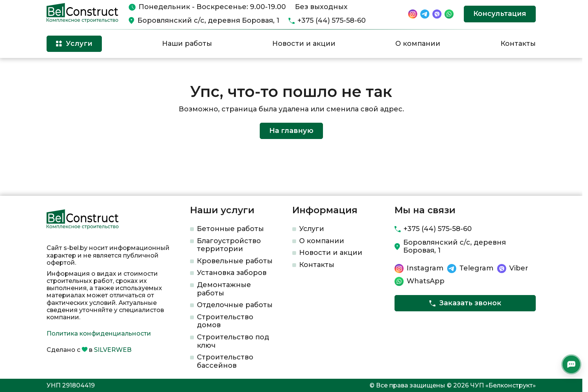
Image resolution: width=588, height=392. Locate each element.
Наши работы (187, 44)
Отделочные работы (235, 305)
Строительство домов (225, 321)
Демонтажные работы (224, 289)
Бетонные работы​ (230, 229)
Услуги (312, 229)
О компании (418, 44)
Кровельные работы (235, 261)
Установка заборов (232, 273)
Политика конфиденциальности (99, 333)
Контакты (518, 44)
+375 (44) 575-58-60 (332, 21)
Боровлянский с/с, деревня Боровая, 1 (208, 21)
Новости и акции (304, 44)
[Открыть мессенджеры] (571, 364)
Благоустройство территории (229, 245)
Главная (57, 70)
